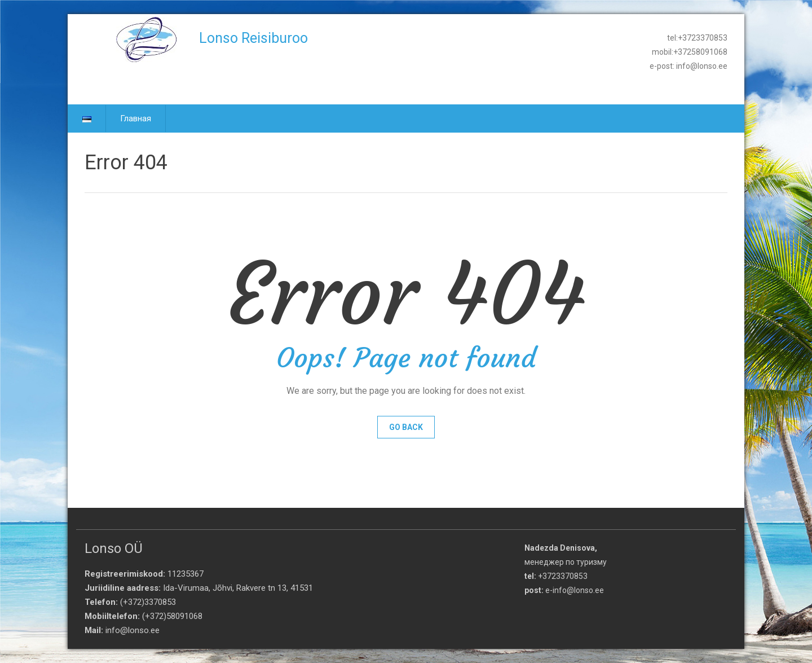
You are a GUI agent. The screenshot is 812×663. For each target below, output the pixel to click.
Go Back (406, 427)
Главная (136, 118)
